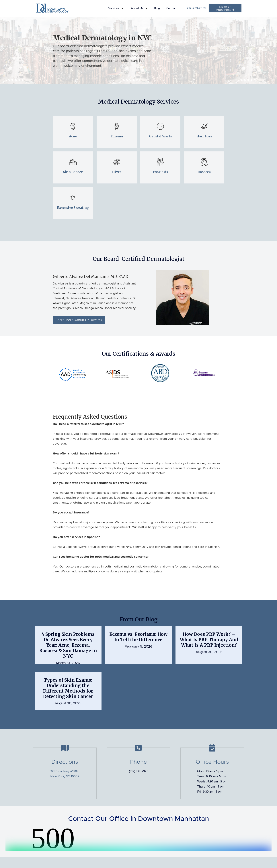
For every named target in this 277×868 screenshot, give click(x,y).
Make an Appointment (225, 8)
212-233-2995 (196, 8)
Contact (172, 8)
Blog (157, 8)
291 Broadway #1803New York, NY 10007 (65, 774)
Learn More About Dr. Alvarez (79, 320)
